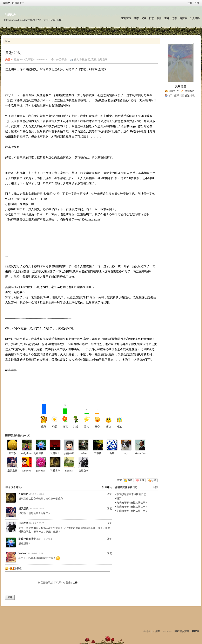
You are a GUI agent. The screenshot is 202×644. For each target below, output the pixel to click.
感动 (108, 423)
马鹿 (112, 453)
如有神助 (69, 453)
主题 (167, 18)
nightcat (69, 471)
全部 (155, 487)
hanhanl (23, 553)
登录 (197, 3)
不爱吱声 (55, 471)
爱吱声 (7, 3)
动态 (136, 18)
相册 (159, 18)
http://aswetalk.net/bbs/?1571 (20, 20)
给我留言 (190, 91)
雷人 (87, 416)
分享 (174, 18)
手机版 (147, 631)
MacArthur (140, 453)
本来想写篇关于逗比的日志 (131, 494)
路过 (76, 422)
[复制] (46, 20)
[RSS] (60, 20)
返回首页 (17, 3)
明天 (119, 498)
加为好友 (174, 91)
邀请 (130, 480)
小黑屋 (157, 631)
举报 (119, 480)
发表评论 (107, 487)
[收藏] (39, 20)
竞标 (94, 59)
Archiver (167, 631)
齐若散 (12, 453)
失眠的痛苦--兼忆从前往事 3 (132, 511)
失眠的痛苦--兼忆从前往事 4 (132, 507)
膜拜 (44, 416)
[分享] (53, 20)
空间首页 (126, 18)
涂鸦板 (16, 568)
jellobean (41, 471)
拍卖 (88, 59)
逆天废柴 (12, 471)
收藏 (154, 480)
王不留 (98, 453)
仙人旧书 (79, 59)
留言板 (183, 18)
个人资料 (195, 18)
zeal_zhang (27, 453)
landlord (27, 471)
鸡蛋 (54, 422)
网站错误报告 (182, 631)
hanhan (83, 453)
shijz (126, 453)
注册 (190, 3)
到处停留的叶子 (42, 453)
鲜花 (65, 416)
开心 (97, 416)
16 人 (27, 435)
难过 (119, 423)
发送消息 (190, 96)
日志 (151, 18)
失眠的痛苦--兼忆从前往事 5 (132, 503)
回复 (109, 494)
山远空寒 (102, 59)
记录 (144, 18)
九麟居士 (55, 453)
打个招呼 (174, 96)
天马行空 (181, 87)
